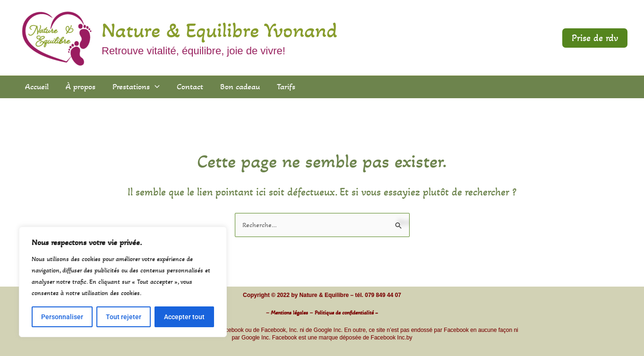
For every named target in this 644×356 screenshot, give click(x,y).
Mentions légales (289, 313)
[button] (595, 38)
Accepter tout (184, 317)
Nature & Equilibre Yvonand (219, 30)
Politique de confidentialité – (346, 313)
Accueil (37, 86)
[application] (155, 86)
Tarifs (286, 86)
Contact (190, 86)
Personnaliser (62, 317)
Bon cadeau (240, 86)
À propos (81, 86)
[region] (123, 282)
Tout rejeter (124, 317)
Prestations (136, 86)
